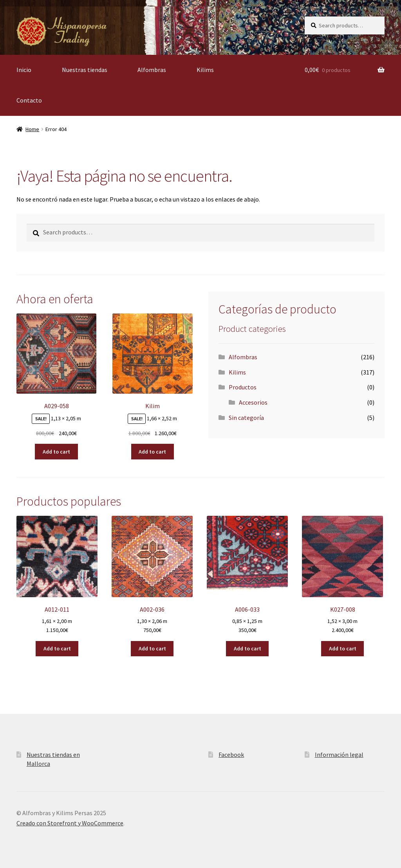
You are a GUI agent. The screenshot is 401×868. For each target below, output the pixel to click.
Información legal (339, 755)
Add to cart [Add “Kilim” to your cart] (152, 452)
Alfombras (152, 70)
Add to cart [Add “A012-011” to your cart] (57, 648)
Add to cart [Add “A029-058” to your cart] (56, 452)
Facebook (231, 755)
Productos (243, 387)
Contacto (29, 100)
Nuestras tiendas (85, 70)
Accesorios (253, 402)
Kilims (205, 70)
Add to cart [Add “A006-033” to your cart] (247, 648)
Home (32, 129)
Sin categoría (246, 418)
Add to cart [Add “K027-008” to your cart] (343, 648)
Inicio (24, 70)
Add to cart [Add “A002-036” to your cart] (152, 648)
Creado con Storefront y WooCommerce (70, 823)
